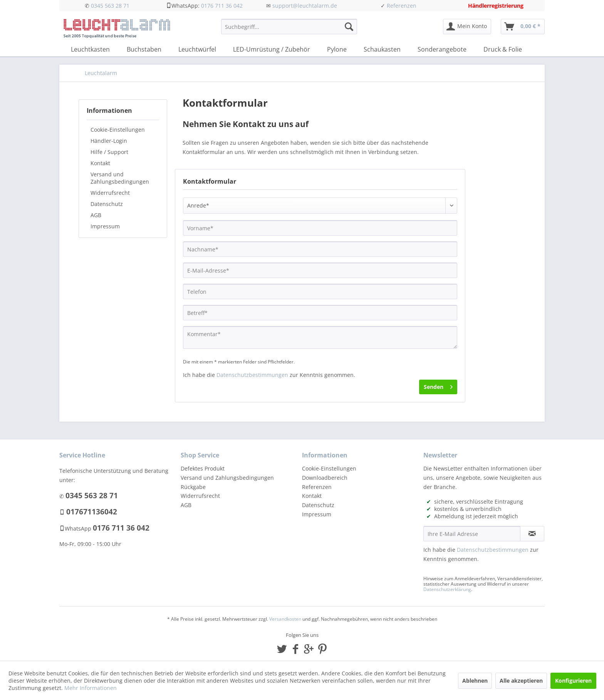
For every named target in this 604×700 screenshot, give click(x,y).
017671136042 (92, 512)
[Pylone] (337, 49)
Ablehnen (475, 681)
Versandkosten (285, 619)
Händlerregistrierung (496, 6)
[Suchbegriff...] (289, 27)
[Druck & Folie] (503, 49)
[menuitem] (289, 30)
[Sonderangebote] (442, 49)
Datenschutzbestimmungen (252, 375)
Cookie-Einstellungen (118, 130)
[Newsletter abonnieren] (532, 534)
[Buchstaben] (144, 49)
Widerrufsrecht (110, 193)
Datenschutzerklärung (447, 589)
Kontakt (100, 163)
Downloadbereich (325, 478)
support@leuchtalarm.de (305, 6)
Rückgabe (193, 487)
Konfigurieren (573, 681)
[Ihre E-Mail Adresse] (472, 534)
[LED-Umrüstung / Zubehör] (272, 49)
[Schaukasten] (382, 49)
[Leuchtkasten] (90, 49)
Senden (438, 386)
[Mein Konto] (467, 27)
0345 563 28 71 (110, 6)
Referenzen (402, 6)
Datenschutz (107, 204)
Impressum (105, 226)
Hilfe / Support (109, 152)
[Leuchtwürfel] (197, 49)
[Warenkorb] (523, 27)
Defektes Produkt (203, 468)
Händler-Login (109, 141)
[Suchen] (349, 27)
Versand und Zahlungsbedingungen (120, 178)
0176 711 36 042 (222, 6)
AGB (96, 215)
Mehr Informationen (91, 688)
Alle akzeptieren (521, 681)
